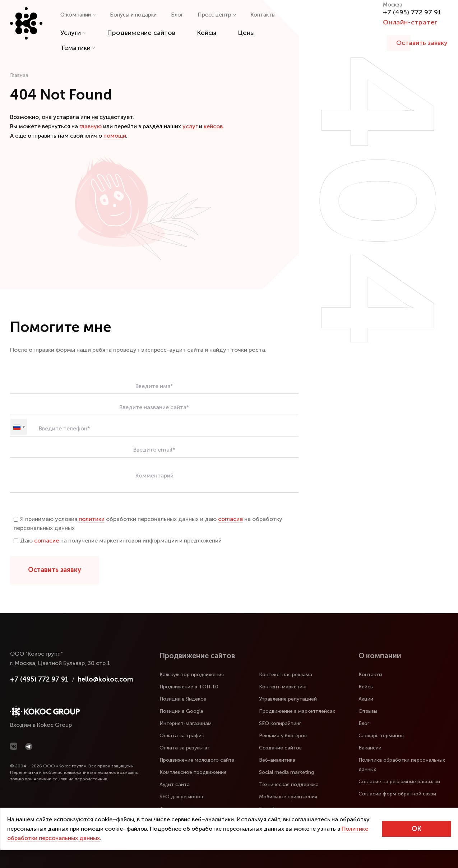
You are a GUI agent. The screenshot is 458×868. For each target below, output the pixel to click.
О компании (78, 15)
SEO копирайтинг (280, 723)
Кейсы (207, 33)
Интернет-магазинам (186, 723)
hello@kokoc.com (105, 679)
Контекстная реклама (286, 675)
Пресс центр (217, 15)
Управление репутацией (288, 699)
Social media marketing (286, 772)
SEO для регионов (181, 797)
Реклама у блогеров (283, 736)
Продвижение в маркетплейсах (297, 711)
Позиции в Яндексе (183, 699)
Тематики (78, 48)
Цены (246, 33)
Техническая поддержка (289, 784)
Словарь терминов (381, 736)
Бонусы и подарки (133, 15)
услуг (190, 126)
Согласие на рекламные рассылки (399, 782)
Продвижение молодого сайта (197, 760)
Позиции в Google (181, 711)
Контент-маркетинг (283, 687)
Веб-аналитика (277, 760)
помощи (115, 136)
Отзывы (368, 711)
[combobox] (19, 427)
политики (92, 519)
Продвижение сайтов (141, 33)
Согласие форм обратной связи (397, 794)
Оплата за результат (185, 748)
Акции (366, 699)
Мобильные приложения (288, 797)
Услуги (73, 33)
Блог (177, 15)
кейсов (213, 126)
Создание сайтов (280, 748)
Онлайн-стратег (410, 22)
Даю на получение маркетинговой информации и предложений (118, 541)
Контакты (263, 15)
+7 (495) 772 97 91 (412, 12)
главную (91, 126)
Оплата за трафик (182, 736)
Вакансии (370, 748)
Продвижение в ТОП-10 (189, 687)
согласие (230, 519)
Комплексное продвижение (193, 772)
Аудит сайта (175, 784)
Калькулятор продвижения (192, 675)
